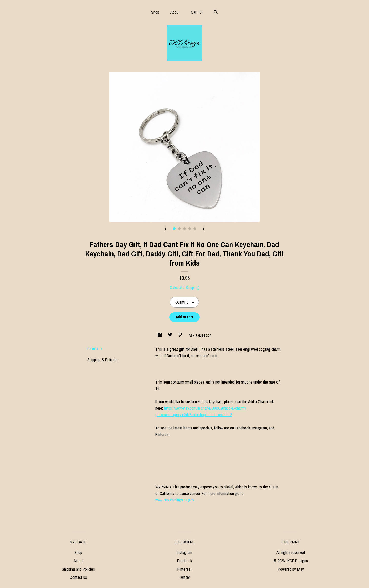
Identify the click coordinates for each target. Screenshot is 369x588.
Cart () (197, 12)
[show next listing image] (204, 229)
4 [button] (190, 229)
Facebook (184, 561)
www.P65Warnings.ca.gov (175, 500)
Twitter (184, 577)
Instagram (184, 552)
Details (95, 349)
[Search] (216, 13)
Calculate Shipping (184, 287)
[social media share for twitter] (171, 335)
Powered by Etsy (291, 569)
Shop (155, 12)
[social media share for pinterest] (181, 335)
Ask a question (200, 335)
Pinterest (184, 569)
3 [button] (184, 229)
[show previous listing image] (165, 229)
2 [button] (179, 229)
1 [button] (174, 229)
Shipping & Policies (102, 360)
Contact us (78, 577)
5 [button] (195, 229)
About (175, 12)
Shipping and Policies (78, 569)
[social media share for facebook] (160, 335)
